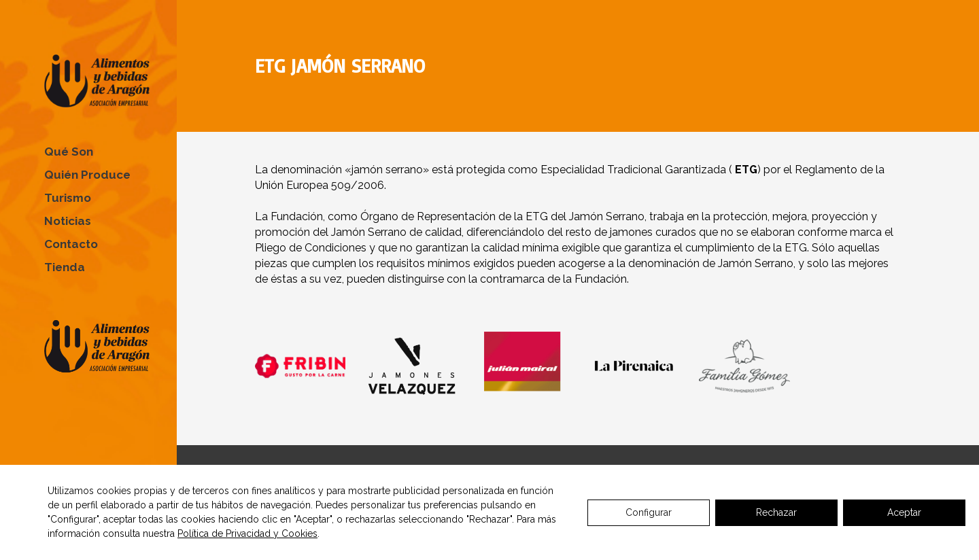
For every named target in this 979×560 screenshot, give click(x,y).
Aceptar (904, 512)
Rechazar (776, 512)
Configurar (649, 512)
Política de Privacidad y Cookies (247, 533)
